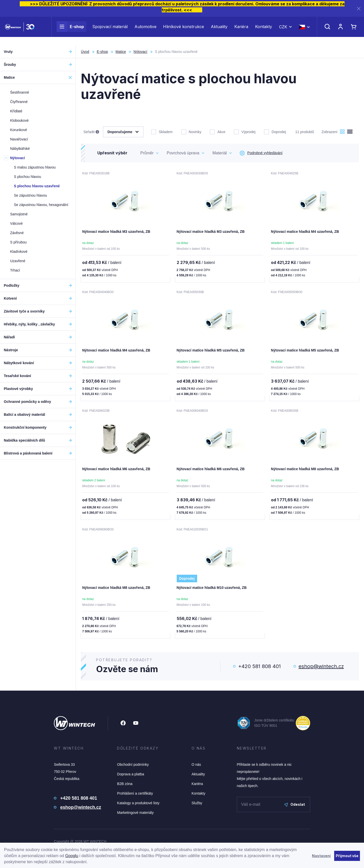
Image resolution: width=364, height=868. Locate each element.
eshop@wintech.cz (321, 668)
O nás (196, 767)
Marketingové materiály (135, 815)
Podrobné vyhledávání (261, 153)
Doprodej (275, 131)
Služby (197, 805)
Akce (218, 131)
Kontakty (264, 31)
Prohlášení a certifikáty (135, 795)
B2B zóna (125, 786)
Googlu (72, 856)
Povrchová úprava (183, 153)
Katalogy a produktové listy (138, 805)
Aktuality (219, 31)
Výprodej (245, 131)
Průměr (147, 153)
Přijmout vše (347, 856)
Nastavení (321, 856)
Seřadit (91, 132)
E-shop (70, 31)
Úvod (85, 52)
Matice (121, 52)
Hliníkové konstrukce (184, 31)
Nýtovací (140, 52)
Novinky (191, 131)
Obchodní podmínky (133, 767)
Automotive (145, 31)
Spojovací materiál (110, 31)
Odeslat (295, 806)
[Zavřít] (359, 8)
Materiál (220, 153)
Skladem (162, 131)
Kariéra (241, 31)
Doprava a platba (131, 776)
